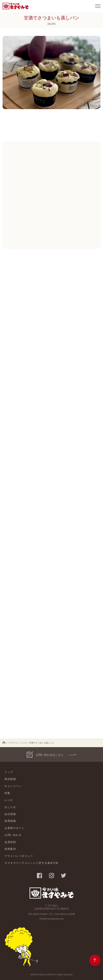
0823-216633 (40, 914)
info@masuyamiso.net (52, 919)
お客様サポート (15, 828)
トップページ (10, 743)
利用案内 (10, 849)
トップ (9, 772)
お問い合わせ (13, 835)
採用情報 (10, 821)
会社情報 (10, 814)
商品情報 (10, 779)
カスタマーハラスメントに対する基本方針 (32, 863)
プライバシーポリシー (19, 856)
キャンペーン (13, 786)
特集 (7, 793)
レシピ (24, 743)
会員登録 (10, 842)
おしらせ (10, 807)
